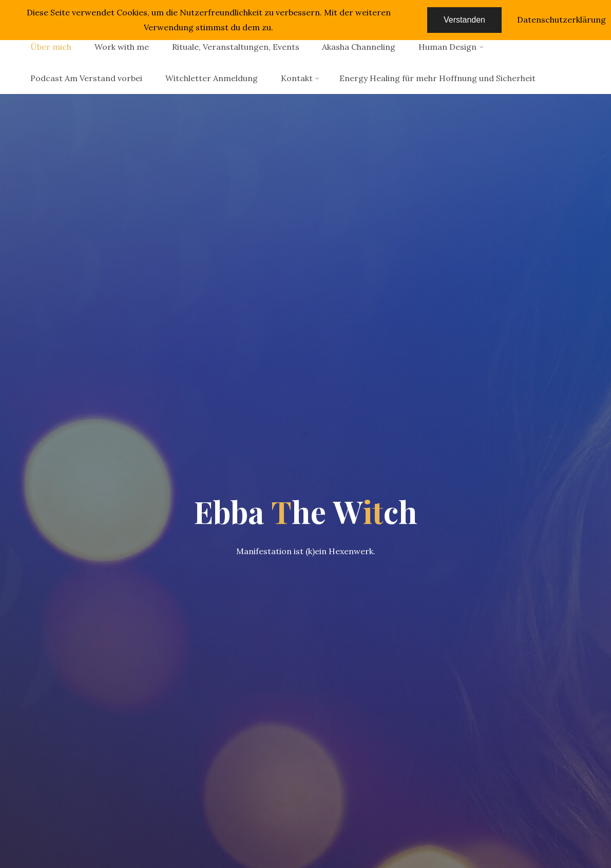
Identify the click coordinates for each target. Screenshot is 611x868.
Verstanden (464, 20)
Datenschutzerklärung (561, 20)
